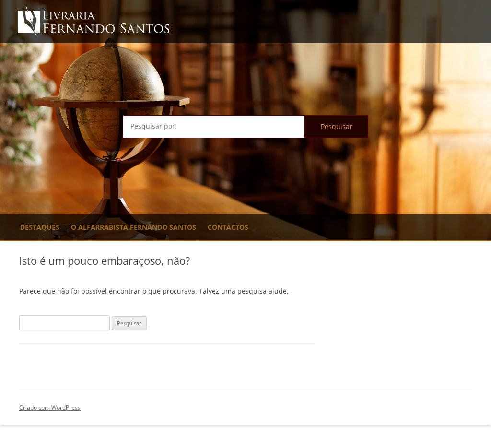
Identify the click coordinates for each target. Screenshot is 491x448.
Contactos (228, 227)
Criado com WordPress (50, 407)
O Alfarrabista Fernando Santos (134, 227)
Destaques (40, 227)
